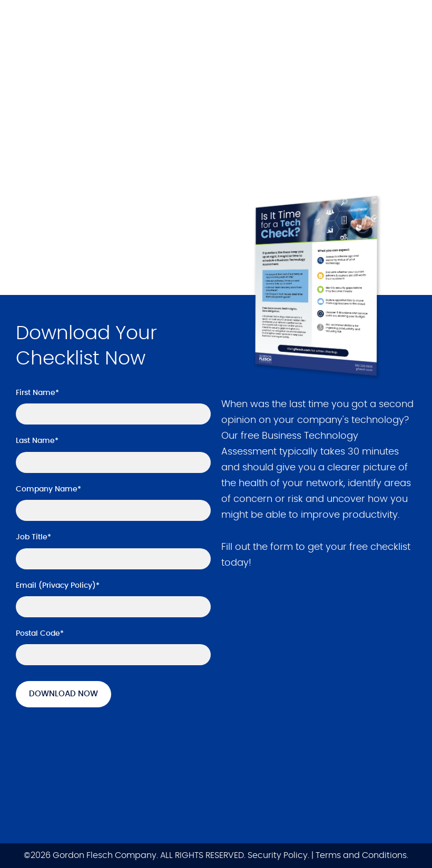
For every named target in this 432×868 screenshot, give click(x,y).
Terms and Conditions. (362, 856)
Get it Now (59, 227)
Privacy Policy (67, 586)
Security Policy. (278, 856)
